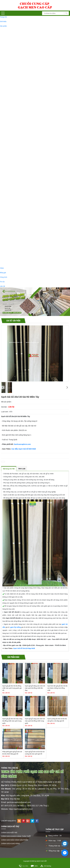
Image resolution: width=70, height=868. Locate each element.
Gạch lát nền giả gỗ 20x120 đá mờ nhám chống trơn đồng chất (57, 688)
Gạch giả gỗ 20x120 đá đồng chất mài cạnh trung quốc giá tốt (12, 688)
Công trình (4, 277)
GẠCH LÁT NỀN (10, 29)
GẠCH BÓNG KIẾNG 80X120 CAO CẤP (22, 81)
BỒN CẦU (12, 261)
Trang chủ (3, 17)
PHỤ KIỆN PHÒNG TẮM (16, 245)
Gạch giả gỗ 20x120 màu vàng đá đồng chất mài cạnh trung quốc (12, 721)
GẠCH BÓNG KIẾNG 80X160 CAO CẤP (22, 39)
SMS (36, 866)
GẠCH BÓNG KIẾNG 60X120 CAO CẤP (22, 31)
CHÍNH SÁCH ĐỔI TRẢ (9, 833)
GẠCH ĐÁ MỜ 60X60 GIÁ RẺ (18, 216)
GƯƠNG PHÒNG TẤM (16, 253)
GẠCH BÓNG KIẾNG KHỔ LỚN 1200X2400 (23, 56)
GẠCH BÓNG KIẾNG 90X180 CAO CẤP (22, 77)
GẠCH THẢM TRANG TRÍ (17, 176)
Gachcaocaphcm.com (22, 444)
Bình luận (22, 469)
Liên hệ (2, 286)
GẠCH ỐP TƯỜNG (11, 129)
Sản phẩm (3, 26)
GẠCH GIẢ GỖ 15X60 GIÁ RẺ (18, 229)
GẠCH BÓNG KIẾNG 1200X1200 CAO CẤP (23, 44)
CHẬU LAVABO (13, 249)
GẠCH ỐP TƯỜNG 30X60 (17, 131)
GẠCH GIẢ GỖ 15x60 (15, 192)
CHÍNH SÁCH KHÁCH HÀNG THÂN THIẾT (16, 836)
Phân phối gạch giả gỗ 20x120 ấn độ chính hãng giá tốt (12, 753)
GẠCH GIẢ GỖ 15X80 (16, 196)
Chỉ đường (47, 866)
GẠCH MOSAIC (13, 147)
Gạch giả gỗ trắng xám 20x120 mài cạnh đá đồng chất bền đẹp (35, 688)
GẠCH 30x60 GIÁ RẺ (15, 212)
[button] (3, 13)
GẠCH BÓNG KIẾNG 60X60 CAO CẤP (21, 68)
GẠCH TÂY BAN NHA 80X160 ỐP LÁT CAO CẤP (25, 120)
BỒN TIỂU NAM (13, 257)
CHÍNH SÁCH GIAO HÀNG (11, 843)
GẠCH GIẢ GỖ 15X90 (16, 201)
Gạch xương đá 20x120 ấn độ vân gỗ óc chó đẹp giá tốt (57, 720)
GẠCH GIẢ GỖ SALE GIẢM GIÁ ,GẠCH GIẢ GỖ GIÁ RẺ (27, 205)
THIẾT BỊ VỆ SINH (11, 242)
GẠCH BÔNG (13, 164)
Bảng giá (3, 273)
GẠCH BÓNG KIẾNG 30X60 (18, 93)
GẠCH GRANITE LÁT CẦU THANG (20, 97)
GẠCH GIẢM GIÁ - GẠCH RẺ (14, 210)
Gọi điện (25, 866)
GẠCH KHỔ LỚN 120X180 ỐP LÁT (20, 48)
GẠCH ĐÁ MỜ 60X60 (15, 72)
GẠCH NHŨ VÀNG (14, 143)
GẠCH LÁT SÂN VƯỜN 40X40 (22, 153)
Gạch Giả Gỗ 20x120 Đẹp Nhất (24, 648)
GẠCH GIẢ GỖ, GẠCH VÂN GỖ (15, 182)
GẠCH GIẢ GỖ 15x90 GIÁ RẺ (18, 220)
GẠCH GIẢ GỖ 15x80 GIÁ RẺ (18, 225)
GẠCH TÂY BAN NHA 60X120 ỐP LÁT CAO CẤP (25, 124)
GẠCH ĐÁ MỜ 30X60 (15, 89)
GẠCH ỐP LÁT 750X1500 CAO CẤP (20, 85)
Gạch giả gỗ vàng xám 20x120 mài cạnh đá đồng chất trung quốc (35, 721)
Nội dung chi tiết (9, 469)
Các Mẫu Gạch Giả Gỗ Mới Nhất (24, 449)
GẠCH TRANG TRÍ (11, 141)
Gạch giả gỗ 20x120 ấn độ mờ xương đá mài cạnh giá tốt (35, 753)
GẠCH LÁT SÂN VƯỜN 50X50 (22, 156)
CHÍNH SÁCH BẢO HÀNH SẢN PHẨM (15, 840)
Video (2, 268)
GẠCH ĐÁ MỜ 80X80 (15, 64)
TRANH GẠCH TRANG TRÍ (17, 172)
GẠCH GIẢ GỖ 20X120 (16, 184)
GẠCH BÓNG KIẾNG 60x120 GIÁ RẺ (21, 233)
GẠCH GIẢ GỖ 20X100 (16, 188)
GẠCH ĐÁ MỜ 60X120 (16, 35)
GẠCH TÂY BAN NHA (12, 113)
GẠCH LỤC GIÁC (14, 168)
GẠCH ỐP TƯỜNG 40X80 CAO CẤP (20, 135)
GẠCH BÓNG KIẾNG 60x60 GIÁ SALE (21, 237)
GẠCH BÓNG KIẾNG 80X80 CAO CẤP (21, 60)
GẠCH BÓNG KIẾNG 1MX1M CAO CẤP (22, 52)
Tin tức (2, 282)
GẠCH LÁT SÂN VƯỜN (16, 151)
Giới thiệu (3, 21)
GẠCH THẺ (12, 160)
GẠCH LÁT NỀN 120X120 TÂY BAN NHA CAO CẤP (26, 115)
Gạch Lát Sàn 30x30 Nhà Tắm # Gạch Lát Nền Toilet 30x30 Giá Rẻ (31, 108)
